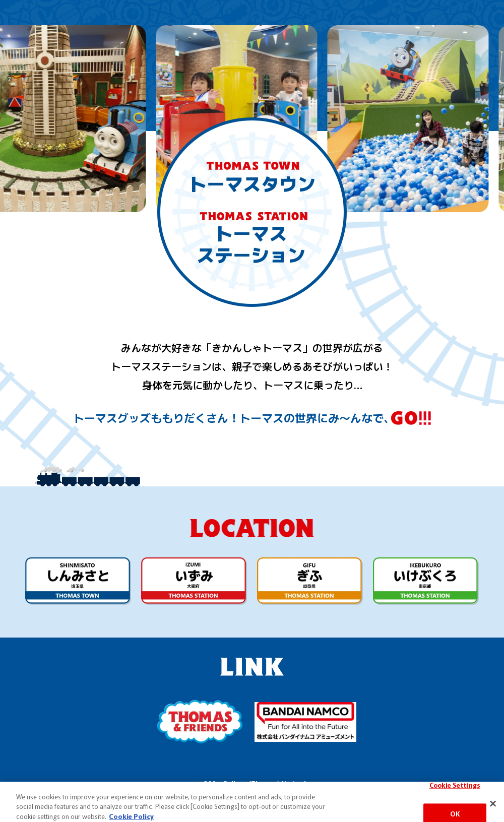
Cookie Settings (455, 803)
